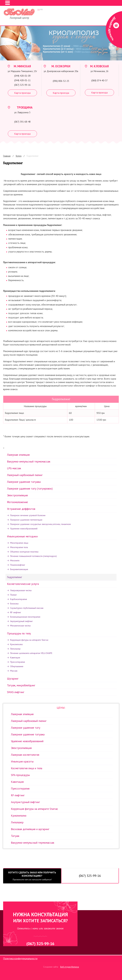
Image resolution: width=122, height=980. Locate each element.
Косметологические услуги (23, 584)
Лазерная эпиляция (18, 455)
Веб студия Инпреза (70, 967)
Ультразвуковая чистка (21, 590)
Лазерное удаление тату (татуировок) (30, 489)
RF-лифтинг (16, 612)
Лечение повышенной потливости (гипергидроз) (33, 556)
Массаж (14, 671)
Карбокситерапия (19, 599)
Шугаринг (13, 679)
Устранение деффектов (21, 509)
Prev (5, 43)
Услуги (19, 156)
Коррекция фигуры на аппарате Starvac (29, 640)
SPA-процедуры (20, 775)
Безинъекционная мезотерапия (25, 617)
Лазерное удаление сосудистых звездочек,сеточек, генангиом (40, 524)
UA (39, 9)
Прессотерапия (18, 662)
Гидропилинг (33, 156)
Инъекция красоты (22, 762)
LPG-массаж (14, 468)
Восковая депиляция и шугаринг (30, 829)
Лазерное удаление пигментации (26, 520)
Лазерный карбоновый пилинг (25, 475)
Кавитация (15, 658)
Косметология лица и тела (27, 768)
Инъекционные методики (22, 536)
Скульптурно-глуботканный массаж (27, 608)
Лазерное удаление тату (26, 728)
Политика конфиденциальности (20, 958)
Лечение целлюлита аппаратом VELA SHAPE (31, 653)
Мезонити (15, 560)
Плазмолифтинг (18, 565)
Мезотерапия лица (19, 543)
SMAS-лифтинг (16, 692)
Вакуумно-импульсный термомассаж (29, 462)
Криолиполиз (16, 644)
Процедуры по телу (19, 633)
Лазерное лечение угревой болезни (28, 515)
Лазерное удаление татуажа (24, 482)
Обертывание (17, 666)
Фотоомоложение (17, 502)
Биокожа (14, 604)
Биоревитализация (19, 569)
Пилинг (13, 595)
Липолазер (15, 649)
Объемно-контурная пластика (24, 552)
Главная (7, 156)
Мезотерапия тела (19, 547)
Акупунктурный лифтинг (21, 621)
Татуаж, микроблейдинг (21, 685)
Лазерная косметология (25, 755)
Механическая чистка (20, 626)
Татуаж (15, 836)
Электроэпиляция (17, 495)
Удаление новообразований (24, 529)
